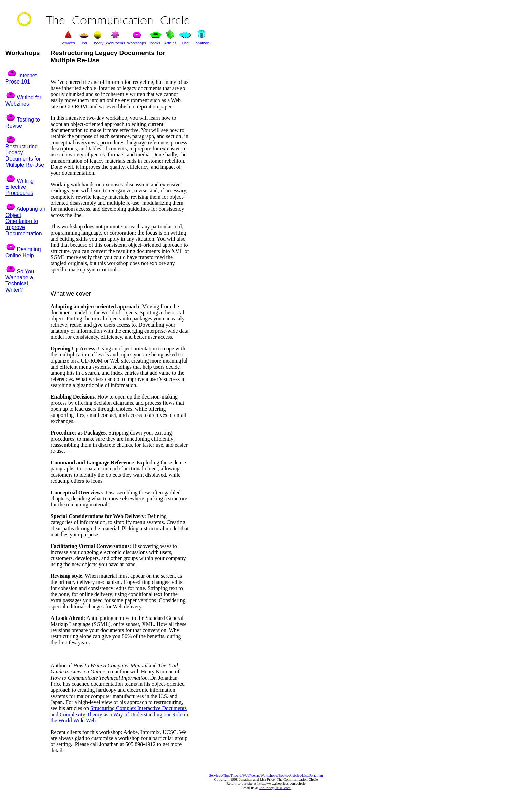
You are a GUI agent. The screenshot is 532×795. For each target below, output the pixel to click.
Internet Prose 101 (21, 79)
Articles (295, 775)
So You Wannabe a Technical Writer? (20, 281)
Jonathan (316, 775)
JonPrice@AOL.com (275, 788)
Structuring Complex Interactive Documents (138, 708)
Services (215, 775)
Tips (226, 775)
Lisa (305, 775)
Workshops (136, 43)
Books (283, 775)
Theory (236, 775)
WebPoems (251, 775)
